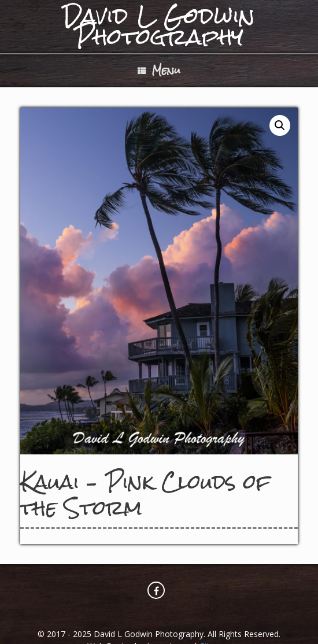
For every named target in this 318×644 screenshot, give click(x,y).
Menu (159, 70)
